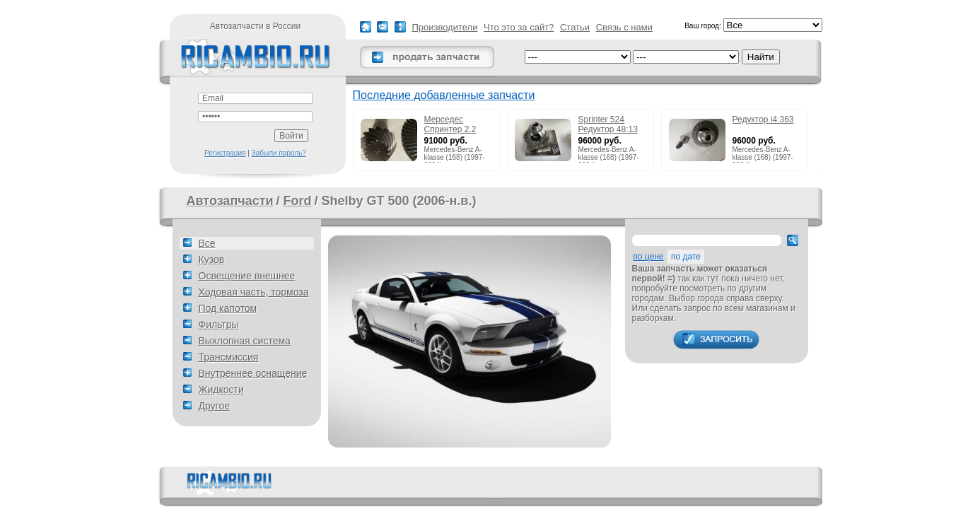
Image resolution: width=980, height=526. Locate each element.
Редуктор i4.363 (763, 119)
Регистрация (225, 153)
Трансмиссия (229, 357)
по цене (649, 257)
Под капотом (228, 308)
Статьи (575, 27)
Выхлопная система (245, 341)
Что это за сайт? (519, 27)
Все (207, 243)
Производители (444, 27)
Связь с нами (624, 27)
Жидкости (221, 390)
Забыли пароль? (279, 153)
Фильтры (219, 325)
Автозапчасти (230, 201)
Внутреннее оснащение (253, 373)
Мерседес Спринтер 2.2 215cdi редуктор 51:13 (456, 125)
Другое (214, 406)
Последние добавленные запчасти (444, 95)
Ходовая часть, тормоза (254, 292)
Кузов (212, 259)
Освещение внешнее (247, 276)
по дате (686, 257)
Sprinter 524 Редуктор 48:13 (608, 124)
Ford (298, 201)
